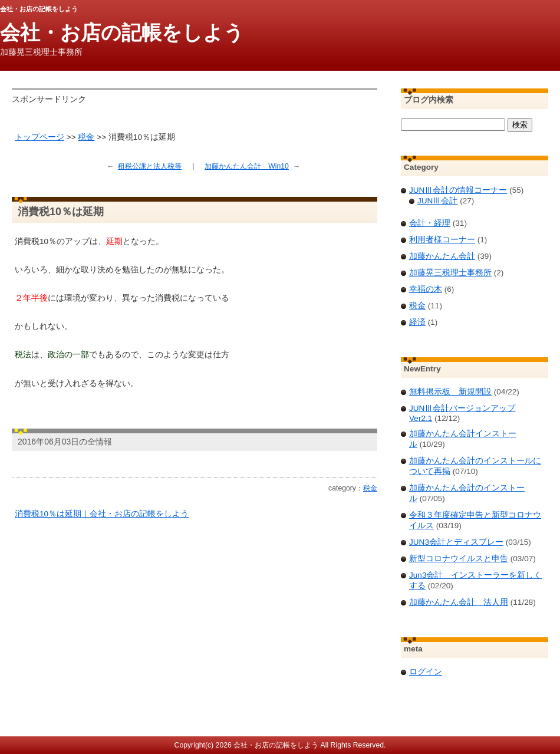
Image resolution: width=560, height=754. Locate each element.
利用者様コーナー (442, 240)
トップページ (39, 137)
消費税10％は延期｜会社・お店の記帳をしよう (102, 514)
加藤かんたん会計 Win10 (247, 166)
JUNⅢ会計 (437, 201)
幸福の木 (426, 289)
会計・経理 (430, 223)
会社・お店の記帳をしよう (122, 32)
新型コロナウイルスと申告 (459, 559)
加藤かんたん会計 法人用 (459, 602)
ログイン (426, 672)
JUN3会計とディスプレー (456, 542)
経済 (417, 322)
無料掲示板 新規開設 (450, 392)
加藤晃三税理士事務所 (450, 273)
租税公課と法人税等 (150, 166)
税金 (86, 137)
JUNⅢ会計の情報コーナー (458, 190)
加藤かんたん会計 (442, 256)
